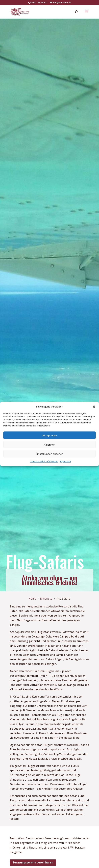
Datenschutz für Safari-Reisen (44, 461)
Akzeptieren (50, 435)
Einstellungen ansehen (50, 454)
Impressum (65, 461)
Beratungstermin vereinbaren (33, 862)
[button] (94, 406)
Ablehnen (49, 445)
